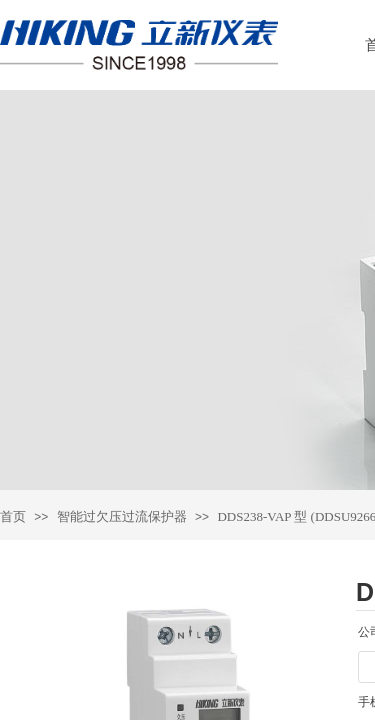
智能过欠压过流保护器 (122, 516)
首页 (13, 516)
